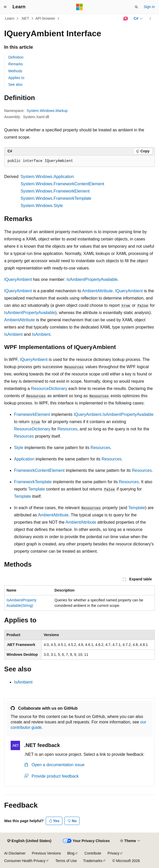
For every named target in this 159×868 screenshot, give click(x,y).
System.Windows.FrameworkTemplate (56, 198)
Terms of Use (66, 861)
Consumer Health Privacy (25, 861)
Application (24, 459)
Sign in (149, 7)
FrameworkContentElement (39, 470)
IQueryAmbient (18, 279)
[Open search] (136, 7)
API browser (45, 18)
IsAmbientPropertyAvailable (92, 279)
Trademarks (93, 861)
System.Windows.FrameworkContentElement (62, 184)
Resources (67, 429)
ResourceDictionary (49, 389)
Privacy (114, 853)
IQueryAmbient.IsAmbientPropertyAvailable (113, 414)
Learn (10, 18)
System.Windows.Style (42, 206)
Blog (71, 853)
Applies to (16, 78)
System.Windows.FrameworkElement (55, 191)
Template (37, 489)
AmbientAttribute (97, 291)
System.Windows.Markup (47, 111)
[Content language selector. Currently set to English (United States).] (29, 841)
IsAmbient (13, 334)
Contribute (93, 853)
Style (19, 448)
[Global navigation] (5, 7)
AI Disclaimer (15, 853)
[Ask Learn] (126, 19)
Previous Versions (46, 853)
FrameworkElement (32, 414)
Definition (16, 57)
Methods (15, 71)
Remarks (16, 64)
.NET (25, 18)
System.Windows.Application (47, 177)
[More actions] (150, 19)
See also (15, 84)
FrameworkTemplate (33, 482)
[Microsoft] (79, 7)
